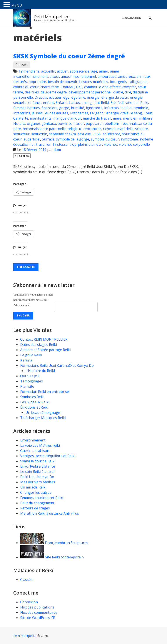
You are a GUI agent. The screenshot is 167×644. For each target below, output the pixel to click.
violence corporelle (134, 144)
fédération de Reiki (133, 103)
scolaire (142, 129)
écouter (55, 97)
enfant (48, 103)
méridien (130, 118)
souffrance (111, 134)
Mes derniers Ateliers (38, 482)
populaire (94, 123)
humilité (78, 108)
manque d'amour (67, 118)
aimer (104, 71)
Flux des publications (37, 607)
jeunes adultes (56, 113)
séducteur (21, 134)
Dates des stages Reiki (38, 345)
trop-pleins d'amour (86, 144)
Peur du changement (37, 503)
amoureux (126, 76)
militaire (146, 118)
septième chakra (62, 134)
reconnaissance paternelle (44, 129)
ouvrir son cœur (71, 123)
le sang (136, 113)
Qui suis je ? (30, 376)
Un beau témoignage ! (43, 412)
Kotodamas (79, 113)
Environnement (33, 440)
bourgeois (118, 82)
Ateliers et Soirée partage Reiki (45, 350)
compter (129, 87)
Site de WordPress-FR (38, 618)
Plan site (27, 386)
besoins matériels (94, 82)
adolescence (79, 71)
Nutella (19, 123)
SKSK (97, 134)
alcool (54, 76)
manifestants (41, 118)
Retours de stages (35, 508)
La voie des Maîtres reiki (40, 445)
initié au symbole (134, 108)
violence (111, 144)
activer (62, 71)
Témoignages (32, 381)
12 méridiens (29, 71)
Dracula (41, 97)
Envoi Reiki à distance (38, 466)
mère (117, 118)
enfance (35, 103)
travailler (43, 144)
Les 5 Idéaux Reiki (35, 402)
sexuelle (84, 134)
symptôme (129, 139)
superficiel (32, 139)
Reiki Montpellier (51, 17)
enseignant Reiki (95, 103)
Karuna (26, 360)
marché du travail (97, 118)
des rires (32, 92)
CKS (79, 87)
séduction (39, 134)
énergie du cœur (115, 97)
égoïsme (78, 97)
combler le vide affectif (102, 87)
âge (94, 71)
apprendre (37, 82)
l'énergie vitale (117, 113)
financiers (49, 108)
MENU (17, 5)
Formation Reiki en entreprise (45, 392)
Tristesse (60, 144)
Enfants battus (68, 103)
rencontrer (92, 129)
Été (113, 103)
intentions (22, 113)
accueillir (48, 71)
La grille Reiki (31, 355)
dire (128, 92)
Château (68, 87)
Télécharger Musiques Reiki (43, 418)
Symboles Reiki (32, 397)
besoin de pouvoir (63, 82)
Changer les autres (36, 492)
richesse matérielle (118, 129)
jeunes (37, 113)
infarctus (111, 108)
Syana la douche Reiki (38, 461)
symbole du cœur (105, 139)
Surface (48, 139)
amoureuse (107, 76)
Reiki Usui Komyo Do (37, 477)
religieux (74, 129)
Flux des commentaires (39, 612)
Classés (22, 65)
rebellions (111, 123)
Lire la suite (26, 267)
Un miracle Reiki (33, 487)
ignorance (94, 108)
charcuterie (50, 87)
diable (118, 92)
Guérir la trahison (35, 451)
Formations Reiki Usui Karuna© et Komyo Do (57, 365)
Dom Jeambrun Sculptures (54, 543)
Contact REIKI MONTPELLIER (44, 339)
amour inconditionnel (78, 76)
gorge (64, 108)
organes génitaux (41, 123)
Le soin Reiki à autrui (37, 472)
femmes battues (27, 108)
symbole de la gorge (73, 139)
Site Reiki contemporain (52, 557)
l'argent (96, 113)
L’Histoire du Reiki (40, 371)
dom (57, 150)
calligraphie (138, 82)
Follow (22, 156)
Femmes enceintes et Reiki (42, 498)
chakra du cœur (26, 87)
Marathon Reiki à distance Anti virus (50, 513)
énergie (93, 97)
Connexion (29, 602)
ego (66, 97)
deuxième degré (54, 92)
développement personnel (90, 92)
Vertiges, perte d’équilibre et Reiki (48, 456)
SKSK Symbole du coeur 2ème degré (69, 56)
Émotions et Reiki (34, 407)
